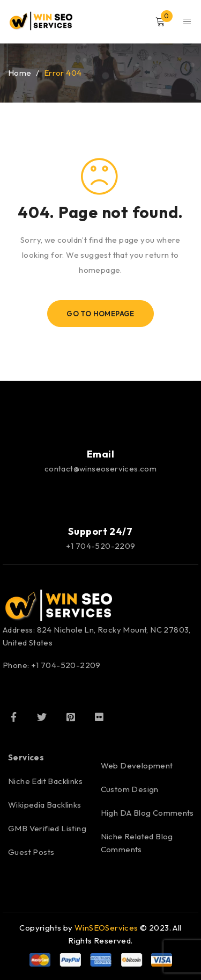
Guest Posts (31, 852)
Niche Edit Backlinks (45, 781)
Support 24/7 (100, 531)
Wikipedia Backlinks (45, 805)
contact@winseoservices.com (100, 469)
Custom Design (130, 789)
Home (20, 73)
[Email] (101, 422)
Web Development (137, 765)
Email (101, 454)
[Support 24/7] (101, 499)
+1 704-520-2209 (101, 546)
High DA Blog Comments (147, 813)
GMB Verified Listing (47, 828)
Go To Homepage (100, 314)
